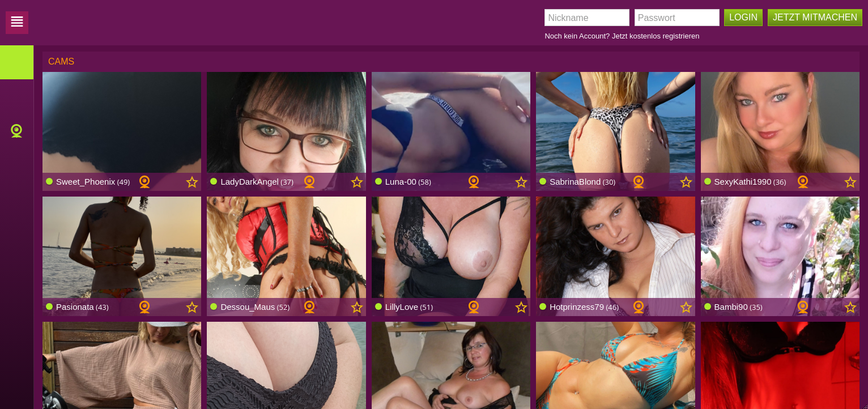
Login (743, 17)
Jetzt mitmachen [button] (815, 17)
